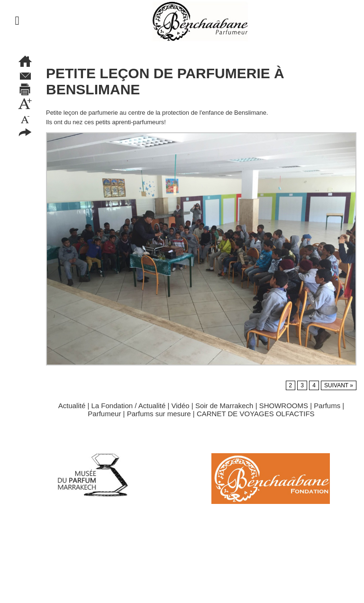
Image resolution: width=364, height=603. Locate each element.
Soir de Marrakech (224, 406)
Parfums (327, 406)
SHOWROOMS (284, 406)
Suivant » (339, 385)
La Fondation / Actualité (129, 406)
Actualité (72, 406)
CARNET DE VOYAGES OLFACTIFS (256, 414)
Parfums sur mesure (159, 414)
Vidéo (181, 406)
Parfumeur (104, 414)
